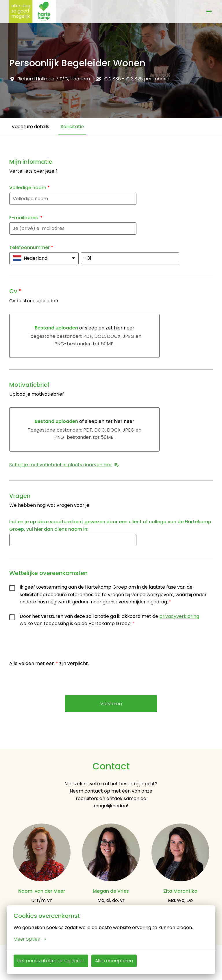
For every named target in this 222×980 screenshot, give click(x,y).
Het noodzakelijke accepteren (51, 961)
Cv (15, 291)
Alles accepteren (114, 961)
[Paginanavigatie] (209, 12)
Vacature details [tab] (30, 127)
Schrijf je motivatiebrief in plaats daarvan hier (64, 465)
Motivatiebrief (29, 385)
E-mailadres (26, 218)
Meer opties (30, 939)
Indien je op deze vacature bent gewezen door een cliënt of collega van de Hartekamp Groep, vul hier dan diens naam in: (110, 525)
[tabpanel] (111, 442)
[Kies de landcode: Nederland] (44, 258)
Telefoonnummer (31, 247)
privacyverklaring (179, 616)
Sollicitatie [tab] (72, 127)
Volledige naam (29, 188)
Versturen (111, 704)
